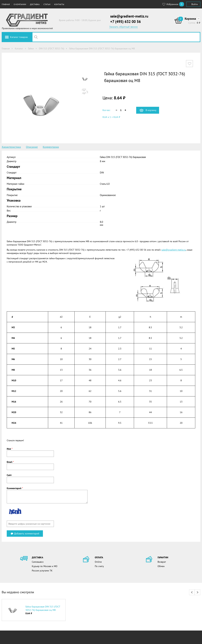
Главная (6, 4)
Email (10, 462)
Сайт (9, 475)
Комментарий (15, 488)
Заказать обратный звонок (123, 27)
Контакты (59, 4)
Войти (195, 4)
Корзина (190, 19)
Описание (32, 147)
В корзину (151, 110)
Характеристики (11, 147)
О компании (20, 4)
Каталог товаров (19, 37)
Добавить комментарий (25, 534)
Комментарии (51, 147)
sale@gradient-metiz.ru (129, 16)
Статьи (47, 4)
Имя (10, 449)
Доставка (35, 4)
